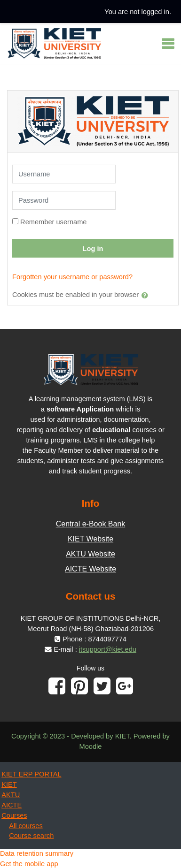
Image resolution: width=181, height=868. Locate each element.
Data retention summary (37, 853)
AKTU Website (90, 554)
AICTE (12, 805)
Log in (93, 249)
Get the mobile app (29, 864)
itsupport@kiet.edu (108, 649)
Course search (31, 836)
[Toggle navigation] (168, 44)
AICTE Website (90, 569)
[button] (147, 295)
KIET (9, 784)
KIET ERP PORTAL (31, 774)
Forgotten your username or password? (72, 277)
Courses (14, 815)
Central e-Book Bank (91, 524)
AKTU (11, 795)
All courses (26, 826)
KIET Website (90, 539)
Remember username (53, 222)
